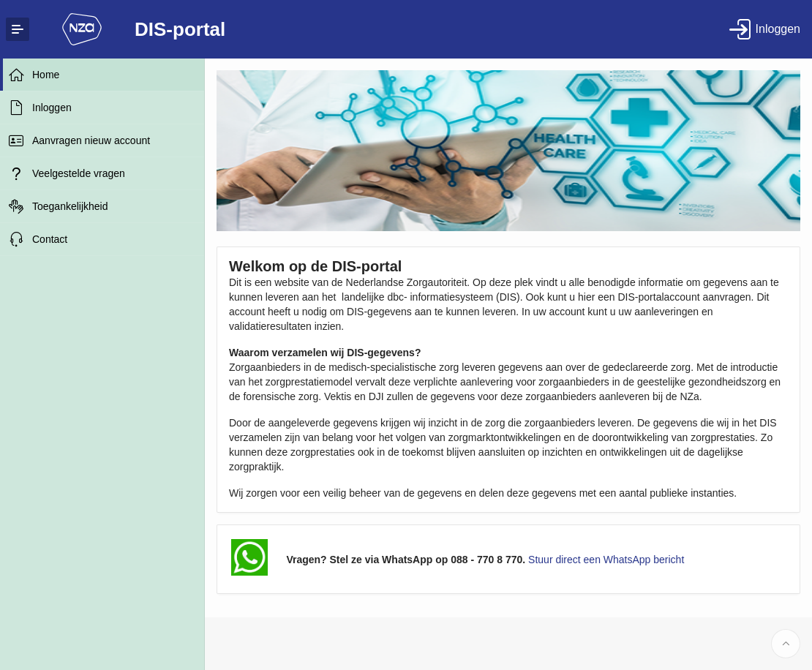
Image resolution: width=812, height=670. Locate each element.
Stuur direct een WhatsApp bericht (606, 560)
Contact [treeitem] (50, 239)
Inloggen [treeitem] (52, 108)
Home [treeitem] (46, 75)
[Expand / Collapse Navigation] (18, 29)
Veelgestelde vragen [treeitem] (79, 173)
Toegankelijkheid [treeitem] (70, 206)
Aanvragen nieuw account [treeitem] (91, 140)
